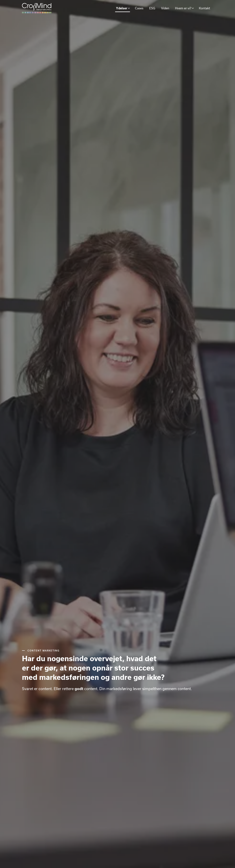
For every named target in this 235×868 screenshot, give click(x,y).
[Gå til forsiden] (37, 8)
